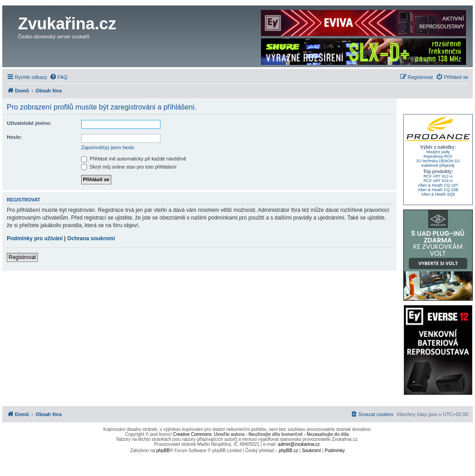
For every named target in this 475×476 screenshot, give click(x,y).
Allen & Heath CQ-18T (438, 185)
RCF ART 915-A (438, 181)
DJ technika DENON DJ (438, 161)
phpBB (163, 451)
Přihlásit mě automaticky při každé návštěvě (134, 159)
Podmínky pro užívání (35, 238)
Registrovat (22, 257)
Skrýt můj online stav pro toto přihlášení (129, 167)
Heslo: (14, 137)
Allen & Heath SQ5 (438, 194)
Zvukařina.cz (67, 24)
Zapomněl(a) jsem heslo (108, 147)
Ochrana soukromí (91, 238)
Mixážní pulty (438, 152)
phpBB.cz (289, 451)
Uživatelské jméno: (29, 123)
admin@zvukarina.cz (299, 444)
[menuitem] (59, 77)
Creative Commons (192, 434)
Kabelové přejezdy (438, 165)
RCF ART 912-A (438, 176)
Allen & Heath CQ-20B (438, 190)
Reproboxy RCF (438, 156)
